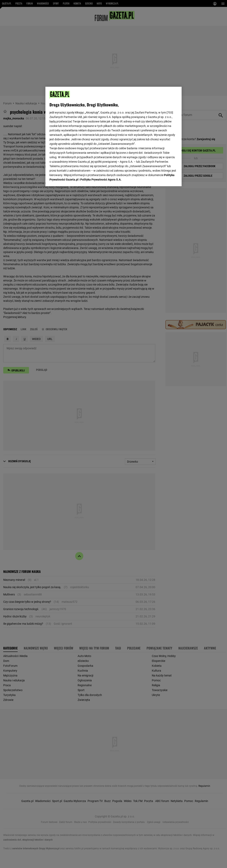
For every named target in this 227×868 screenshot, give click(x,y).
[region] (113, 136)
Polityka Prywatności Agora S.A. (101, 180)
